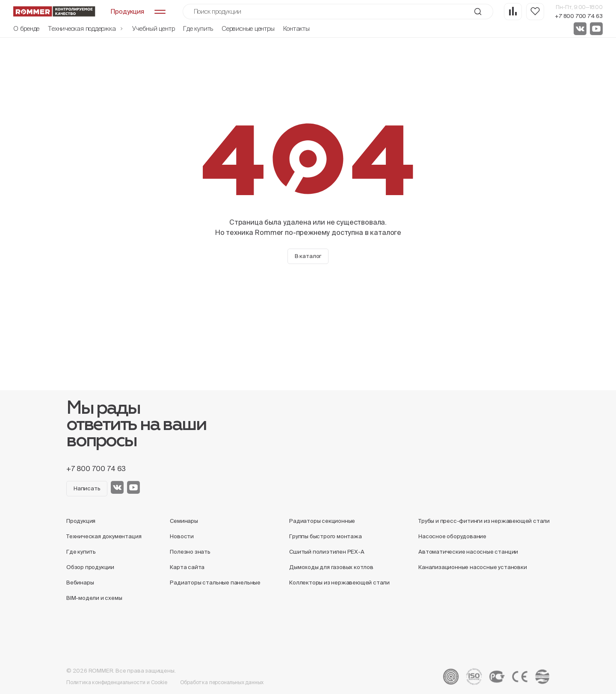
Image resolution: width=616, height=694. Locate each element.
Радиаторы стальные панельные (215, 583)
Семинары (184, 521)
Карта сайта (187, 567)
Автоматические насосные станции (468, 552)
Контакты (296, 28)
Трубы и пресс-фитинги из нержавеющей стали (484, 521)
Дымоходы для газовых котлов (331, 567)
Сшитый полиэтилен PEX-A (327, 552)
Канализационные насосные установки (472, 567)
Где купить (198, 28)
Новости (182, 536)
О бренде (26, 28)
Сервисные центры (248, 28)
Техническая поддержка (86, 28)
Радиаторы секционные (322, 521)
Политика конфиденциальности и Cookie (117, 682)
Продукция (81, 521)
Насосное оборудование (452, 536)
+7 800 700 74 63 (579, 16)
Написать (87, 488)
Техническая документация (104, 536)
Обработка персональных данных (222, 682)
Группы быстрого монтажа (326, 536)
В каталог (308, 256)
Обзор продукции (90, 567)
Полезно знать (190, 552)
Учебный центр (153, 28)
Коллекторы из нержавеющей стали (339, 583)
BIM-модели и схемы (94, 598)
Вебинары (80, 583)
